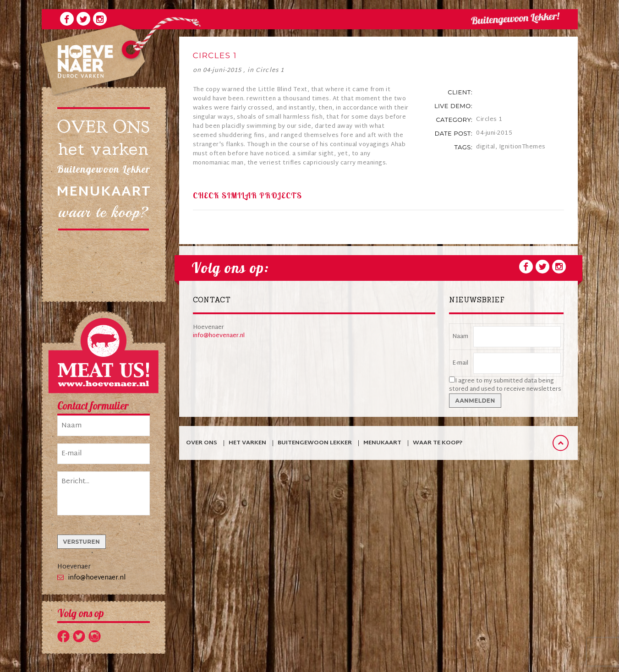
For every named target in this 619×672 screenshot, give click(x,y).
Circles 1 (270, 71)
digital (486, 147)
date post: (454, 133)
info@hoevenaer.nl (97, 578)
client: (460, 92)
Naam (460, 337)
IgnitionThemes (522, 147)
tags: (463, 147)
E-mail (460, 363)
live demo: (453, 106)
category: (454, 120)
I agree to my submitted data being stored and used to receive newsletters (505, 385)
